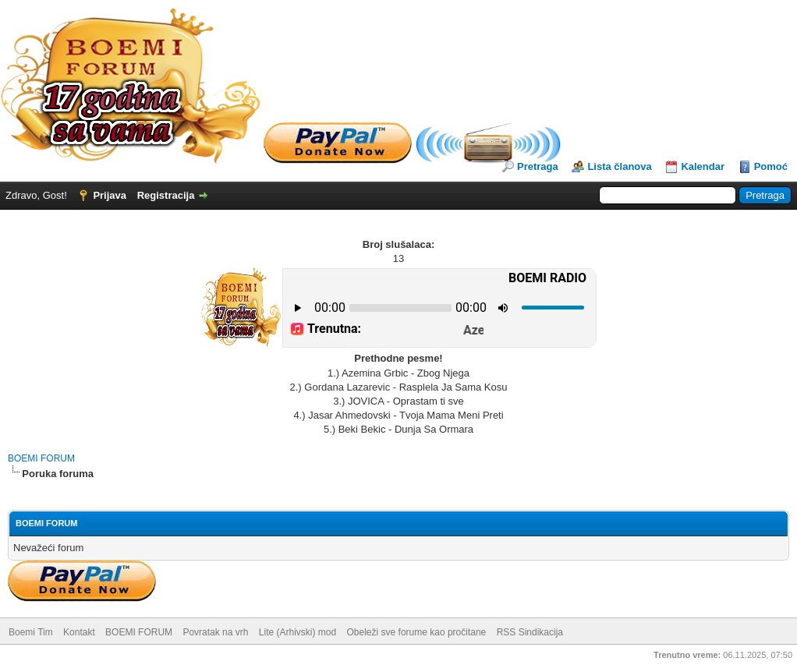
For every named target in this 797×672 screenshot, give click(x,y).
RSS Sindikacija (530, 632)
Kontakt (79, 632)
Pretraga (538, 166)
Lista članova (619, 166)
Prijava (110, 195)
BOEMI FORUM (41, 458)
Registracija (166, 195)
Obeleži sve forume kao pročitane (417, 632)
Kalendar (703, 166)
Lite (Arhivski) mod (298, 632)
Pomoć (771, 166)
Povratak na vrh (215, 632)
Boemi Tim (31, 632)
